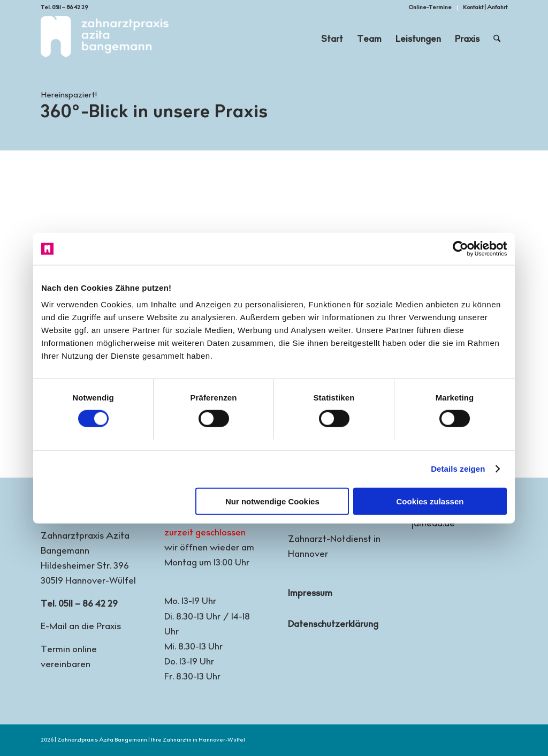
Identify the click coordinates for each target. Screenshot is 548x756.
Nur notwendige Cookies (272, 501)
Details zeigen (458, 469)
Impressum (310, 594)
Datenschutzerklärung (333, 625)
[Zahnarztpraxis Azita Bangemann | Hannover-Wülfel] (105, 40)
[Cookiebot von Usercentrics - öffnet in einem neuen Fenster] (460, 249)
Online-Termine (430, 8)
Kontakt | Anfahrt (485, 8)
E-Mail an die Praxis (81, 627)
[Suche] (497, 40)
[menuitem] (430, 8)
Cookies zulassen (430, 501)
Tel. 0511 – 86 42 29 (64, 8)
